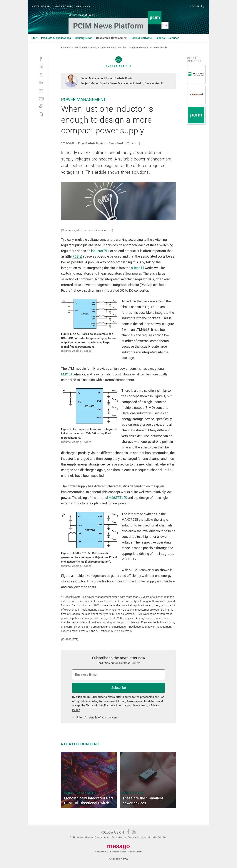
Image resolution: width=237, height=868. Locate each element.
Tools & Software (141, 38)
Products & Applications (56, 38)
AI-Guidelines (161, 837)
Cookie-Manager (77, 837)
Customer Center (103, 837)
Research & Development (112, 38)
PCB (77, 256)
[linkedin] (41, 83)
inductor (99, 251)
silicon (137, 268)
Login (195, 6)
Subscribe (119, 688)
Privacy (116, 837)
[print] (41, 98)
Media (151, 837)
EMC (66, 374)
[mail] (41, 91)
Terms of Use (94, 705)
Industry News (84, 38)
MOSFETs (118, 498)
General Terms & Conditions (134, 837)
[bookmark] (139, 143)
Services (174, 38)
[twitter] (41, 67)
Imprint (90, 837)
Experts (160, 38)
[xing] (41, 75)
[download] (41, 106)
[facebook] (41, 59)
